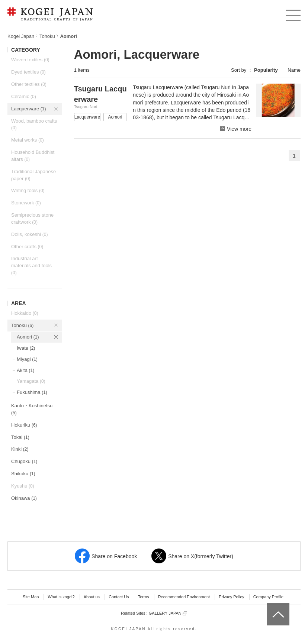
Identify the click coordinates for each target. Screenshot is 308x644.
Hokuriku (24, 425)
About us (92, 597)
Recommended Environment (184, 597)
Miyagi (27, 359)
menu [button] (293, 13)
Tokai (20, 437)
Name (294, 70)
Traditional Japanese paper (33, 175)
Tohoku (47, 36)
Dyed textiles (28, 72)
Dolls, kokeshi (29, 234)
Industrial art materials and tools (31, 266)
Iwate (26, 348)
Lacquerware (28, 109)
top (270, 606)
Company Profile (268, 597)
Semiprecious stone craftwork (32, 219)
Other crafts (27, 247)
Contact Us (119, 597)
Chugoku (24, 461)
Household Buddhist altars (33, 156)
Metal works (28, 140)
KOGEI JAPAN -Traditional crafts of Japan (50, 15)
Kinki (20, 449)
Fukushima (32, 392)
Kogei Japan (21, 36)
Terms (144, 597)
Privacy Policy (231, 597)
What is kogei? (61, 597)
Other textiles (29, 84)
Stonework (26, 203)
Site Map (31, 597)
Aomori (28, 337)
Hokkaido (25, 313)
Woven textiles (30, 60)
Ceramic (24, 96)
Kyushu (23, 486)
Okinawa (24, 498)
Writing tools (28, 190)
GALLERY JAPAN (168, 613)
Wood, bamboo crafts (34, 124)
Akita (25, 370)
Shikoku (23, 474)
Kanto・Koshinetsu (32, 409)
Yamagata (31, 381)
